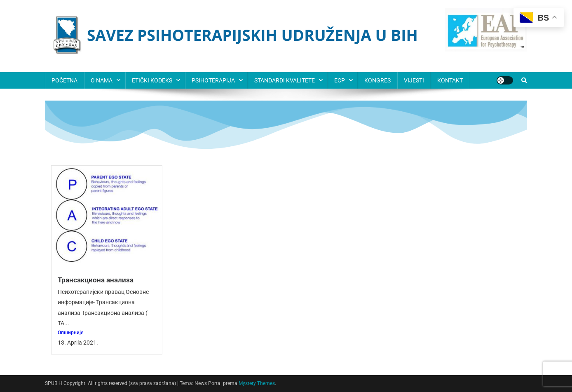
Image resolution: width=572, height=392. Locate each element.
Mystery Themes (257, 383)
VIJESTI (414, 80)
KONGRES (377, 80)
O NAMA (102, 80)
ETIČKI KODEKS (152, 80)
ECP (340, 80)
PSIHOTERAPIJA (213, 80)
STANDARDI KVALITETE (285, 80)
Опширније (70, 333)
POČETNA (64, 80)
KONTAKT (450, 80)
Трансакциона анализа (96, 280)
